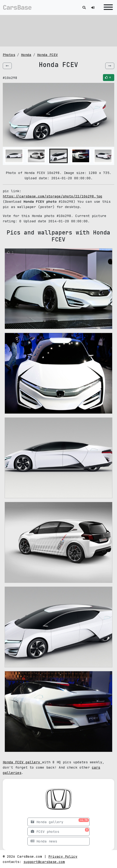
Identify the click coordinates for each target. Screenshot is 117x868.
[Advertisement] (58, 30)
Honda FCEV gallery (22, 762)
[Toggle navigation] (107, 7)
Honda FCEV (47, 55)
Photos (9, 55)
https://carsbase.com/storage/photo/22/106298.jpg (53, 196)
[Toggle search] (84, 7)
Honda (26, 55)
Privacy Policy (63, 856)
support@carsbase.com (44, 862)
